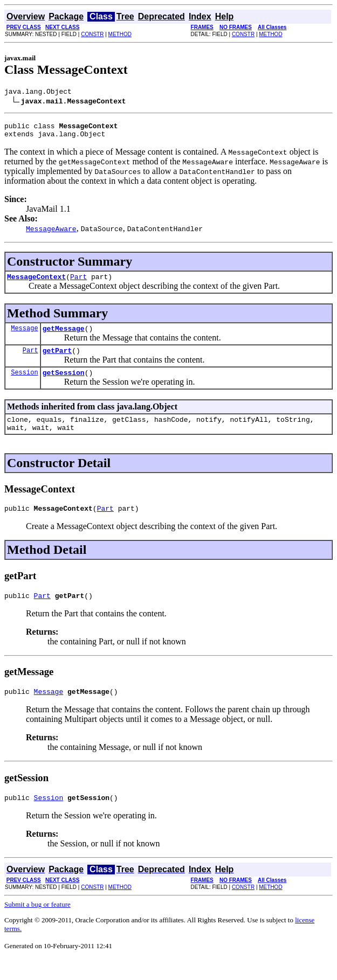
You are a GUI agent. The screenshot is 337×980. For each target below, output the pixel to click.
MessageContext (36, 283)
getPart (57, 360)
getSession (64, 384)
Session (24, 383)
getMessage (64, 336)
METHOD (120, 34)
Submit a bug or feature (37, 925)
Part (78, 283)
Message (24, 336)
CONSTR (92, 34)
